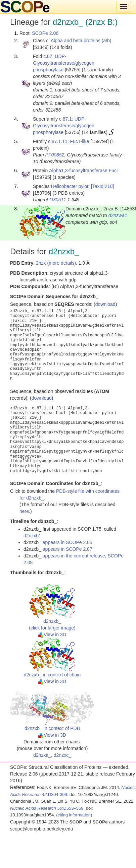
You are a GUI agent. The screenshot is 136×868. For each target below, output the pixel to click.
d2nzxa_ (42, 755)
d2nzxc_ (62, 755)
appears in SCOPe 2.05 (67, 542)
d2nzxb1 (32, 536)
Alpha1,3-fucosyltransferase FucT (84, 171)
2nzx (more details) (56, 263)
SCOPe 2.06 (45, 33)
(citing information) (74, 815)
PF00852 (55, 155)
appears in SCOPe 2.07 (67, 549)
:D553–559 (47, 808)
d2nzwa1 (118, 215)
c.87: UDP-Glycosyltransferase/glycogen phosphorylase (64, 63)
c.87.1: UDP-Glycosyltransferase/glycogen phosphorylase (64, 126)
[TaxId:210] (103, 186)
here (24, 511)
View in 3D (52, 635)
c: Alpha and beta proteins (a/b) (79, 41)
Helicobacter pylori (70, 186)
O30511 (58, 200)
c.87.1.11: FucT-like (69, 141)
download (105, 304)
